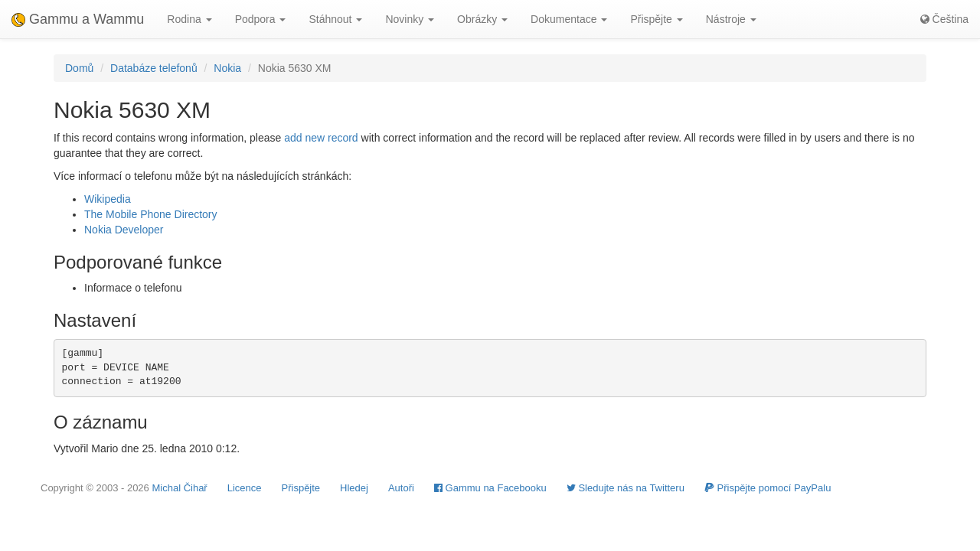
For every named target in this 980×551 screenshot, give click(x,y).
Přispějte (301, 488)
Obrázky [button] (482, 19)
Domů (79, 68)
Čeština (944, 19)
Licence (245, 488)
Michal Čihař (179, 488)
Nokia (227, 68)
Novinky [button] (410, 19)
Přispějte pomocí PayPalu (768, 488)
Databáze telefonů (154, 68)
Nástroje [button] (731, 19)
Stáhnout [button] (335, 19)
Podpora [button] (261, 19)
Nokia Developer (124, 230)
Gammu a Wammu (78, 19)
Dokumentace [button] (569, 19)
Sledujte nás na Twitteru (626, 488)
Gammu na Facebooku (490, 488)
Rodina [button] (189, 19)
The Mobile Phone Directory (151, 214)
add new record (321, 138)
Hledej (354, 488)
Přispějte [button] (656, 19)
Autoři (401, 488)
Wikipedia (108, 199)
